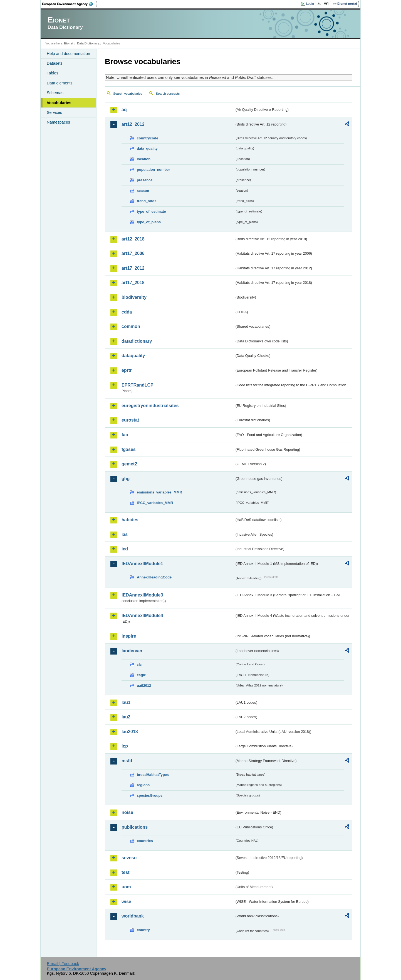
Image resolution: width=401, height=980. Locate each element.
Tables (53, 73)
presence (145, 180)
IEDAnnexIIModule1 (142, 564)
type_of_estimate (151, 211)
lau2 (126, 717)
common (131, 326)
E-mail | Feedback (63, 964)
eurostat (130, 420)
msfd (127, 761)
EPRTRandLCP (138, 385)
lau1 (126, 702)
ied (125, 549)
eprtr (127, 370)
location (144, 159)
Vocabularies (59, 103)
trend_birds (147, 201)
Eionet (69, 43)
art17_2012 (133, 268)
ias (125, 534)
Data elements (60, 83)
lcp (125, 746)
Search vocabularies (128, 94)
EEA (70, 4)
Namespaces (58, 122)
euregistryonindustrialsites (150, 406)
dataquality (133, 356)
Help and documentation (68, 54)
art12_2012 (133, 124)
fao (125, 435)
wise (126, 902)
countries (145, 841)
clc (139, 664)
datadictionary (137, 341)
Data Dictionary (88, 43)
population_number (153, 170)
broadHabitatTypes (153, 775)
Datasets (55, 63)
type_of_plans (149, 222)
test (125, 872)
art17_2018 (133, 283)
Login (310, 4)
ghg (126, 479)
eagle (141, 675)
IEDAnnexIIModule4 (142, 616)
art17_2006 (133, 253)
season (143, 191)
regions (143, 785)
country (143, 930)
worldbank (133, 916)
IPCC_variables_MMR (155, 503)
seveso (129, 858)
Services (54, 112)
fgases (129, 449)
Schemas (55, 93)
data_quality (147, 148)
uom (126, 887)
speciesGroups (150, 795)
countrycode (148, 138)
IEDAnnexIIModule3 (142, 595)
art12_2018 (133, 239)
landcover (132, 651)
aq (124, 110)
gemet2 (129, 464)
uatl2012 (144, 686)
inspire (129, 636)
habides (130, 520)
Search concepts (168, 94)
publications (135, 827)
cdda (127, 312)
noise (127, 812)
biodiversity (134, 297)
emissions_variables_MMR (159, 492)
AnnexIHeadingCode (154, 577)
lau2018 (130, 732)
